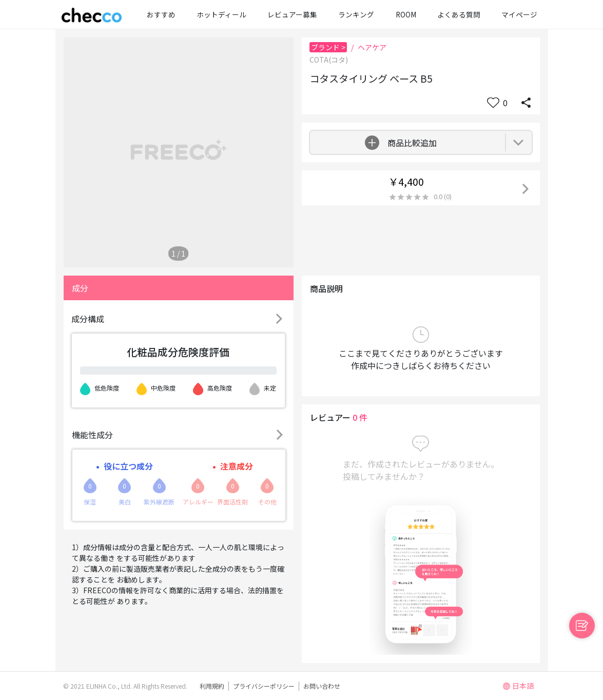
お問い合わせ (322, 686)
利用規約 (212, 686)
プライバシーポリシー (264, 686)
